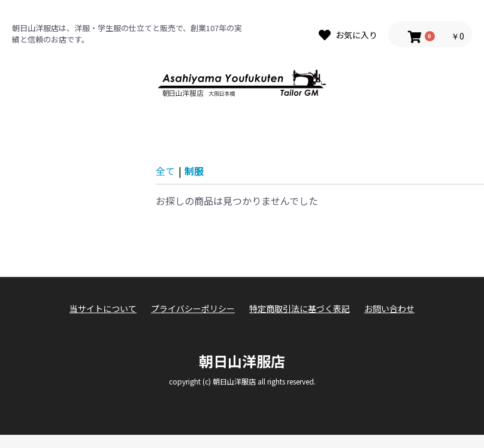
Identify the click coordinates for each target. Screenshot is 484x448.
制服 (194, 171)
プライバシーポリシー (193, 309)
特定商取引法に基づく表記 (300, 309)
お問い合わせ (389, 309)
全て (165, 171)
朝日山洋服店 (242, 361)
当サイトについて (103, 309)
